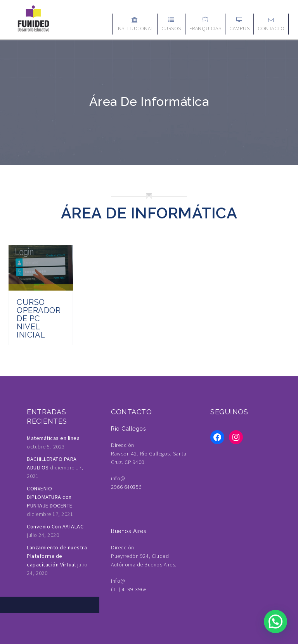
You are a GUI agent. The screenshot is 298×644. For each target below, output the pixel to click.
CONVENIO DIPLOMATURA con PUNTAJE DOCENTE (50, 497)
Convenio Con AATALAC (55, 526)
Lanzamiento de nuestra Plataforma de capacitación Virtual (57, 556)
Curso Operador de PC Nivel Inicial (39, 319)
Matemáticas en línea (53, 438)
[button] (275, 621)
